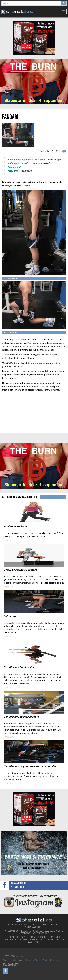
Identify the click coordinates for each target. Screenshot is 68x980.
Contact (46, 960)
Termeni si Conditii (33, 960)
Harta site (56, 960)
